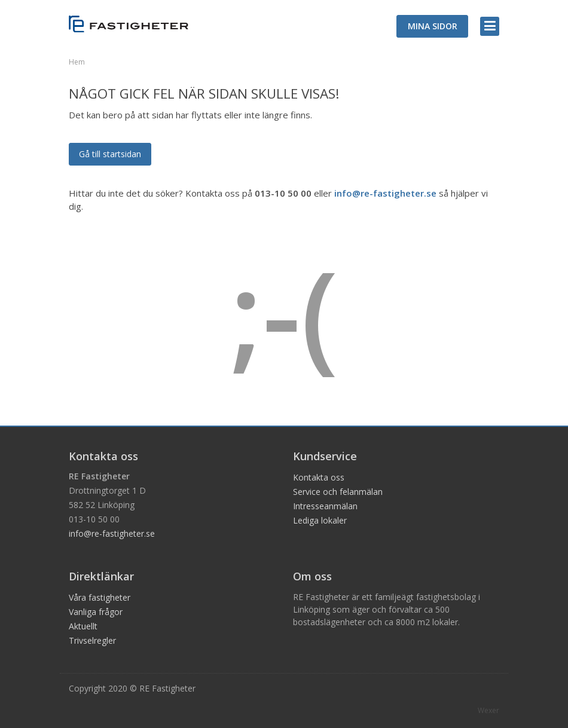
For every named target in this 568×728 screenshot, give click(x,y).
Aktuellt (83, 626)
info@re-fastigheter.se (385, 193)
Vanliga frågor (96, 612)
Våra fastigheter (100, 597)
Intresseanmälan (325, 506)
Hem (77, 62)
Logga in (564, 1)
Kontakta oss (319, 477)
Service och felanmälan (338, 492)
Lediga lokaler (320, 520)
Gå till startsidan (110, 154)
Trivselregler (92, 640)
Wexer (488, 710)
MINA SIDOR (433, 26)
